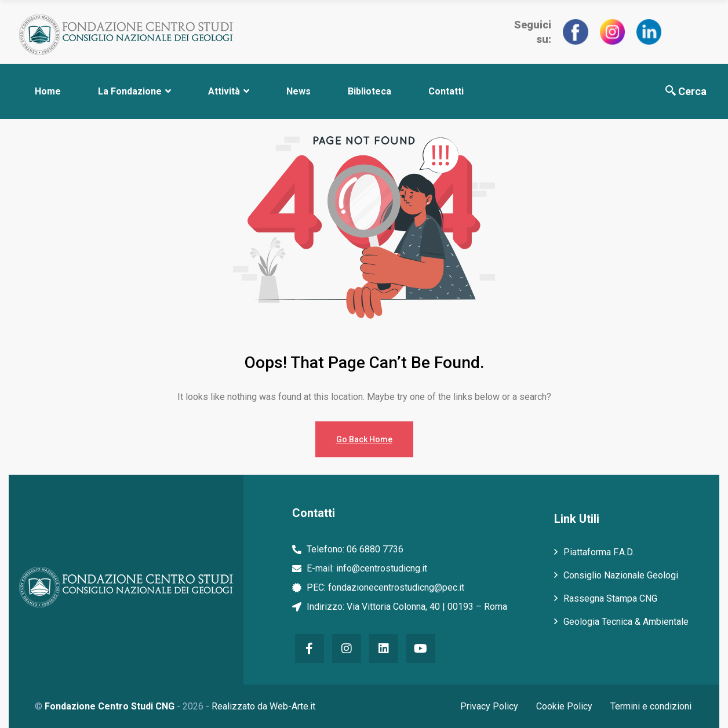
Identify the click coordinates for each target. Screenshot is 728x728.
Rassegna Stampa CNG (610, 598)
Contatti (446, 91)
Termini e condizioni (653, 706)
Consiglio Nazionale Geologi (621, 575)
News (299, 91)
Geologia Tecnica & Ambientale (626, 622)
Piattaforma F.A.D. (599, 552)
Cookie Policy (564, 706)
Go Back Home (364, 439)
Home (48, 91)
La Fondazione (134, 91)
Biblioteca (370, 91)
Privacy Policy (486, 706)
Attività (229, 91)
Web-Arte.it (292, 706)
